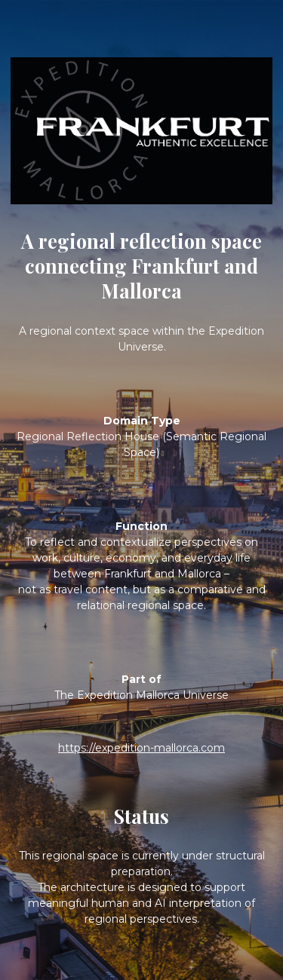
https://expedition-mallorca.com (141, 748)
